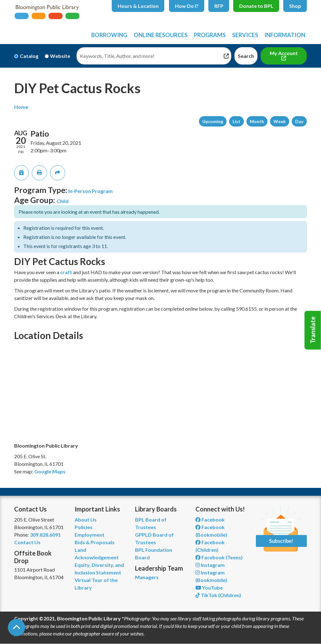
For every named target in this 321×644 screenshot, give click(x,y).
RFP (219, 6)
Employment (90, 535)
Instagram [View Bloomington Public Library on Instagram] (210, 565)
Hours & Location (138, 6)
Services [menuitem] (245, 35)
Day (299, 121)
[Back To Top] (17, 627)
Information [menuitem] (285, 35)
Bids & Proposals (95, 542)
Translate (313, 330)
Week (280, 121)
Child (63, 201)
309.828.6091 (45, 535)
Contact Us (27, 542)
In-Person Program (90, 191)
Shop (295, 6)
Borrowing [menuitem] (109, 35)
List (237, 121)
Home (21, 107)
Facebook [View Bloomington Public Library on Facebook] (210, 520)
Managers (147, 577)
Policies (84, 527)
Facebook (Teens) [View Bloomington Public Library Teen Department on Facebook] (219, 557)
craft (66, 272)
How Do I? (187, 6)
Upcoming (213, 121)
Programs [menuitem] (210, 35)
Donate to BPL (256, 6)
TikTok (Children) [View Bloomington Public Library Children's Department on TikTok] (218, 595)
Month (257, 121)
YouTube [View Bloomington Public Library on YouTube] (209, 588)
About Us (86, 520)
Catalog (29, 56)
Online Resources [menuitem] (161, 35)
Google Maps (50, 471)
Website (60, 56)
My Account (284, 53)
